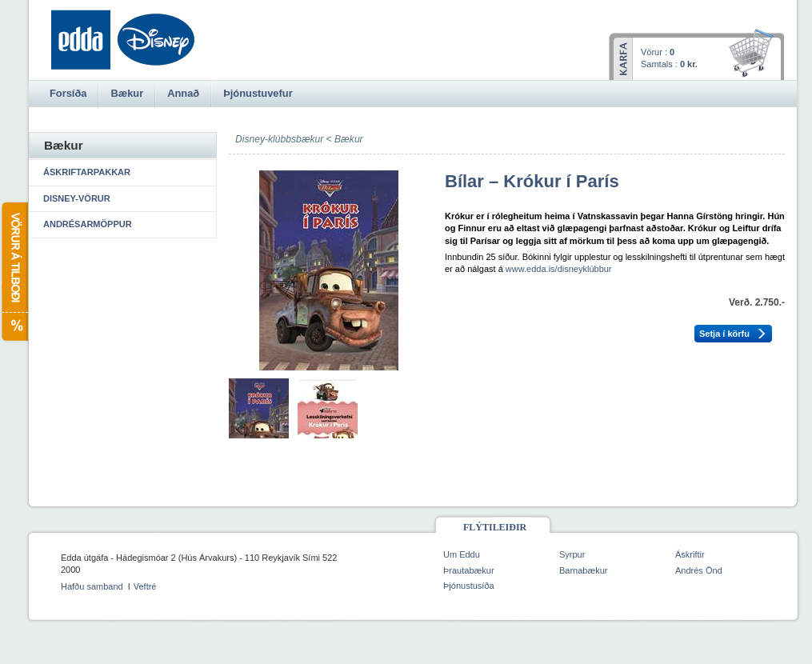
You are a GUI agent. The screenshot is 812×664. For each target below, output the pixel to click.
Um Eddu (462, 554)
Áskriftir (690, 554)
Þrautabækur (469, 570)
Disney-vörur (77, 198)
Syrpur (572, 554)
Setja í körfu (724, 334)
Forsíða (68, 93)
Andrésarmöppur (88, 224)
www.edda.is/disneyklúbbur (559, 269)
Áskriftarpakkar (87, 172)
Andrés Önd (699, 570)
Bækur (349, 139)
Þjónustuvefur (258, 93)
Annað (183, 93)
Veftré (145, 586)
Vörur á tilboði (14, 272)
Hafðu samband (92, 586)
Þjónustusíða (469, 586)
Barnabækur (584, 570)
